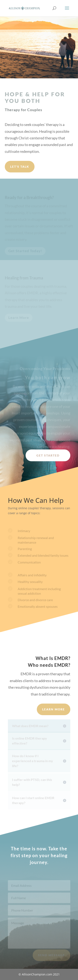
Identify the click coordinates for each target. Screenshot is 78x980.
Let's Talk (20, 167)
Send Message (51, 957)
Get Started (48, 455)
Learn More (54, 709)
